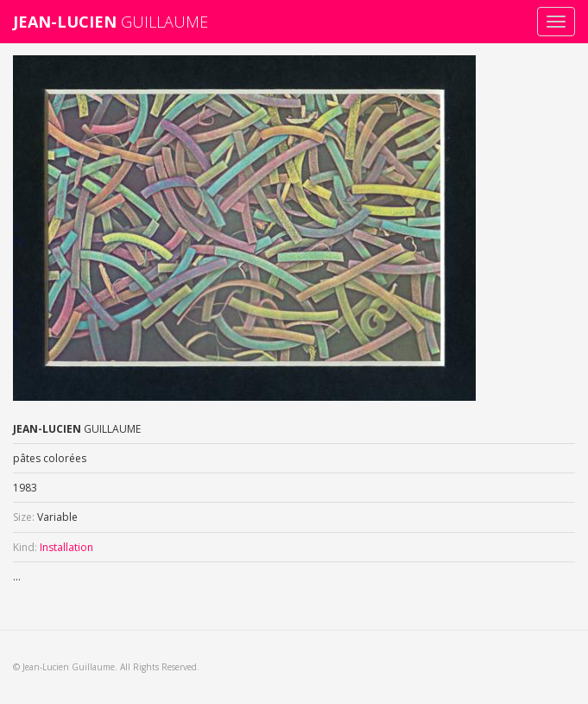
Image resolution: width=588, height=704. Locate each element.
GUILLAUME (111, 22)
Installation (66, 547)
